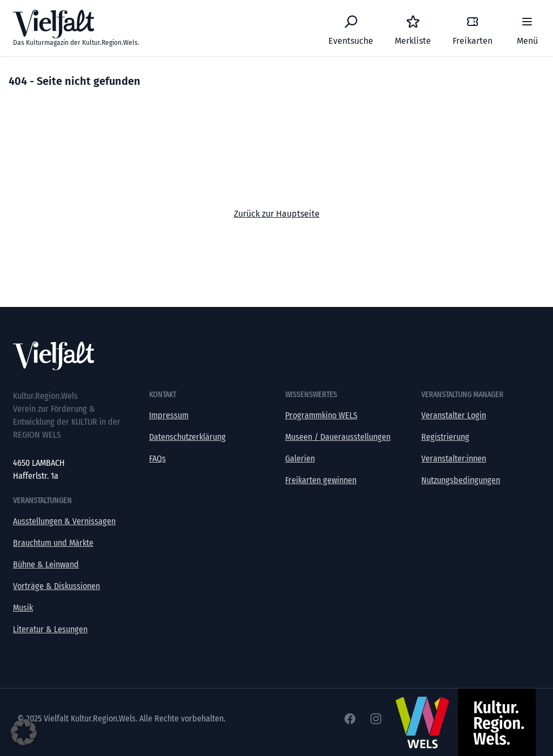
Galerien (300, 459)
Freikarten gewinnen (321, 480)
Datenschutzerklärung (187, 437)
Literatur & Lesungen (50, 629)
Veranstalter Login (454, 415)
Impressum (169, 415)
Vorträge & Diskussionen (56, 586)
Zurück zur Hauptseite (277, 214)
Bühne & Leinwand (46, 564)
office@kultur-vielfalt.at (55, 489)
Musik (23, 608)
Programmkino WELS (321, 415)
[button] (24, 732)
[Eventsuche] (351, 28)
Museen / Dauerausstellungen (338, 437)
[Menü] (527, 28)
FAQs (157, 459)
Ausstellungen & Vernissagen (64, 521)
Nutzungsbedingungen (461, 480)
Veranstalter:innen (454, 459)
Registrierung (445, 437)
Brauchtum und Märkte (53, 543)
